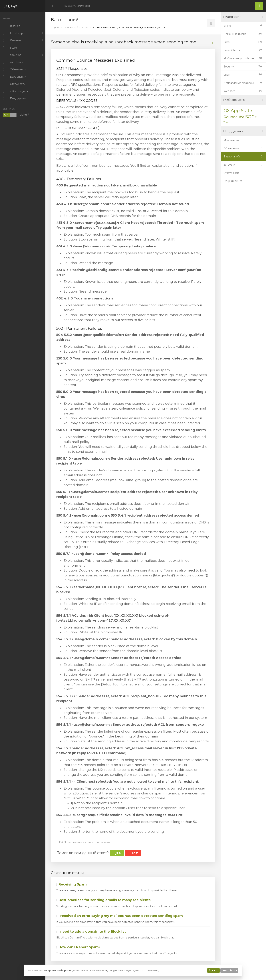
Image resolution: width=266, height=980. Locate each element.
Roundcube (234, 117)
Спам (85, 27)
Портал (55, 27)
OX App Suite (238, 111)
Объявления (243, 148)
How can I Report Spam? (78, 947)
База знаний (71, 27)
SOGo (251, 117)
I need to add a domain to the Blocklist (91, 932)
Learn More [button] (229, 970)
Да (117, 853)
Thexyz (227, 122)
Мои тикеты (243, 140)
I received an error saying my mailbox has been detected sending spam (120, 916)
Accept (213, 970)
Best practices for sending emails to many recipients (103, 900)
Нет (133, 853)
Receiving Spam (71, 884)
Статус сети (243, 173)
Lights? (16, 115)
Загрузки (243, 165)
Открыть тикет (243, 181)
